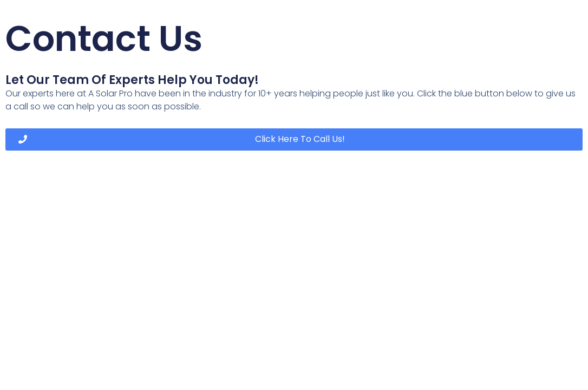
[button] (294, 139)
